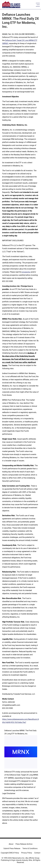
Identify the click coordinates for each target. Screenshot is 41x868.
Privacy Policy (27, 853)
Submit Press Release (12, 848)
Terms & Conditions (30, 848)
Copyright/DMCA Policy (10, 853)
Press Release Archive (24, 844)
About (11, 844)
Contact (37, 853)
